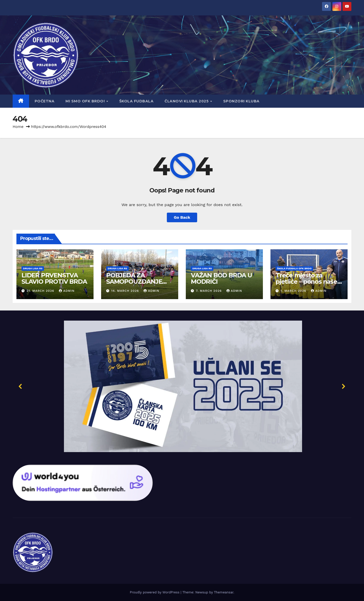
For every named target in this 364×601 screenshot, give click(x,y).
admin (67, 291)
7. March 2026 (209, 291)
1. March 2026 (294, 291)
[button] (182, 386)
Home (18, 127)
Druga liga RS (33, 268)
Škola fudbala (136, 101)
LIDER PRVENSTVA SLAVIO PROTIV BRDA (54, 278)
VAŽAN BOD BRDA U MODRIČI (221, 278)
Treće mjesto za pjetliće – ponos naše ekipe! (306, 282)
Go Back (182, 217)
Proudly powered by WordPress (155, 592)
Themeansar (224, 592)
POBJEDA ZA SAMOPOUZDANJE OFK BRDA (134, 282)
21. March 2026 (41, 291)
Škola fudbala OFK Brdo (294, 268)
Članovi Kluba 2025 (187, 101)
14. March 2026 (126, 291)
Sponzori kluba (241, 101)
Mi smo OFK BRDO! (86, 101)
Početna (45, 101)
